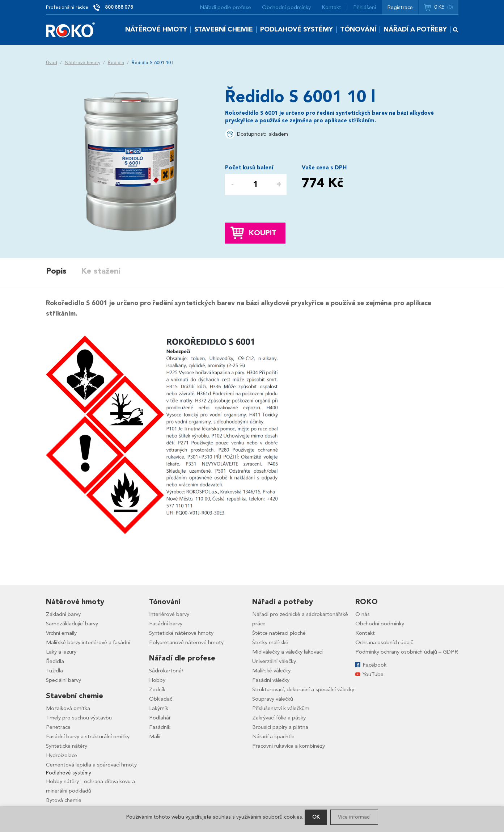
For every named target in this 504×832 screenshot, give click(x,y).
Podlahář (160, 718)
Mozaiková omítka (68, 708)
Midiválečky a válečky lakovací (287, 652)
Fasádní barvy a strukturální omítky (88, 736)
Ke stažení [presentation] (101, 271)
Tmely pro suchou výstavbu (79, 718)
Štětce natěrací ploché (279, 633)
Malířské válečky (271, 671)
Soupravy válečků (273, 699)
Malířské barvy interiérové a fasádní (88, 642)
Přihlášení (365, 7)
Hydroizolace (62, 755)
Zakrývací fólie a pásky (279, 718)
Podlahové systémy (297, 29)
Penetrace (58, 727)
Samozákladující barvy (72, 624)
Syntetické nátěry (67, 746)
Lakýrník (159, 708)
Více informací (354, 817)
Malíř (155, 736)
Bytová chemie (64, 800)
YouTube (373, 674)
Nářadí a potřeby (415, 29)
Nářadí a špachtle (273, 736)
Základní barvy (63, 614)
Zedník (157, 689)
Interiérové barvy (169, 614)
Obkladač (161, 699)
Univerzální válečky (274, 661)
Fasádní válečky (271, 680)
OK (316, 817)
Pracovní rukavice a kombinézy (289, 746)
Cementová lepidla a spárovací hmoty (91, 765)
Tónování (358, 29)
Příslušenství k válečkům (281, 708)
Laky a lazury (61, 652)
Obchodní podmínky (286, 7)
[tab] (63, 271)
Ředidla (116, 63)
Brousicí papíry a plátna (280, 727)
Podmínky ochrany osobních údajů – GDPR (407, 652)
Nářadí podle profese (225, 7)
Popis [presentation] (56, 271)
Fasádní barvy (166, 624)
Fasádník (160, 727)
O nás (363, 614)
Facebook (374, 665)
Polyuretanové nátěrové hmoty (186, 642)
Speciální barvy (63, 680)
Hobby (157, 680)
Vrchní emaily (61, 633)
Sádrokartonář (166, 671)
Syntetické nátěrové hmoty (181, 633)
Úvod (52, 63)
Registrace (400, 7)
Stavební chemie (224, 29)
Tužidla (54, 671)
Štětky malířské (270, 642)
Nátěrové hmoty (156, 29)
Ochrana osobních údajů (384, 642)
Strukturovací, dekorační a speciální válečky (303, 689)
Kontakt (331, 7)
